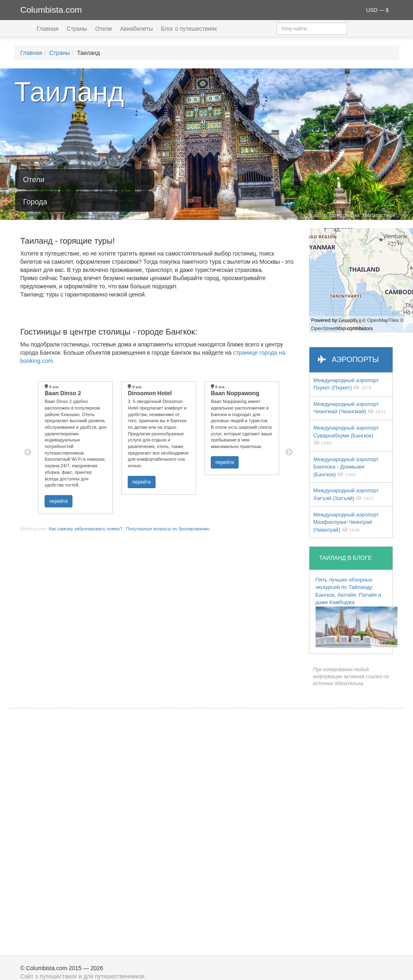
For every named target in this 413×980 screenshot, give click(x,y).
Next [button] (289, 453)
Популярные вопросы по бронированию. (168, 529)
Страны (77, 29)
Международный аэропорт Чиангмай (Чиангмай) (350, 408)
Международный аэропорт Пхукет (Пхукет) (346, 384)
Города (35, 202)
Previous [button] (28, 453)
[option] (76, 448)
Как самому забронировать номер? (86, 529)
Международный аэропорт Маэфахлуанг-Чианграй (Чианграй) (346, 522)
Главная (48, 29)
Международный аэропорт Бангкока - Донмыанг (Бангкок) (346, 467)
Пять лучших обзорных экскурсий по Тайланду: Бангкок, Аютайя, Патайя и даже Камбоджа (354, 612)
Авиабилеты (136, 29)
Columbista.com (51, 10)
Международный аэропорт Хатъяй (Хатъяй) (346, 494)
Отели (104, 29)
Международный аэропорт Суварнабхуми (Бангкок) (346, 435)
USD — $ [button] (378, 10)
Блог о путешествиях (189, 29)
